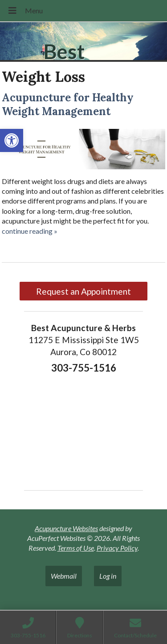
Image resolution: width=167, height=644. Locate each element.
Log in (108, 576)
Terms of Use (76, 548)
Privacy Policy (117, 548)
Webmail (64, 576)
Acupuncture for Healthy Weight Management (68, 104)
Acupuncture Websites (66, 528)
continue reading (30, 231)
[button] (12, 140)
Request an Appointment (83, 291)
